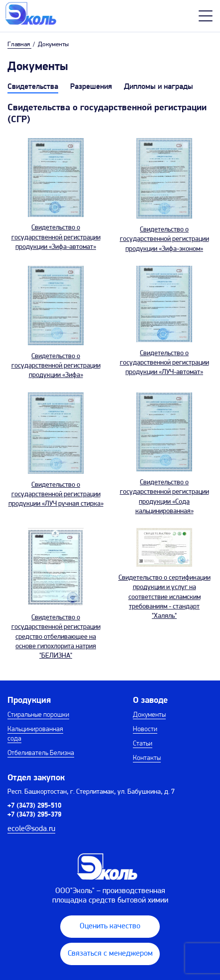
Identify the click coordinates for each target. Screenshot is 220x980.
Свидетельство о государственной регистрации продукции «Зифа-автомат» (56, 237)
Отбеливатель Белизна (41, 753)
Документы (149, 715)
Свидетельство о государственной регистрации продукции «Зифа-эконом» (165, 239)
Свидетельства (33, 87)
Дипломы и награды (159, 87)
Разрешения (91, 87)
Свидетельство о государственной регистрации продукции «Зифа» (56, 366)
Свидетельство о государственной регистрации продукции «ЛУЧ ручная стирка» (56, 494)
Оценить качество (110, 926)
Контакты (147, 758)
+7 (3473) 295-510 (34, 806)
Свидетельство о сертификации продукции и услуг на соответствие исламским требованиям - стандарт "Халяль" (165, 597)
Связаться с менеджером (110, 954)
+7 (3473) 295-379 (34, 815)
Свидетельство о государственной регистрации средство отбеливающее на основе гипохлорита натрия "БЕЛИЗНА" (56, 637)
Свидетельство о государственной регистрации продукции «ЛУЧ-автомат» (165, 363)
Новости (145, 729)
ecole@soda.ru (31, 829)
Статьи (143, 744)
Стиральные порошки (38, 715)
